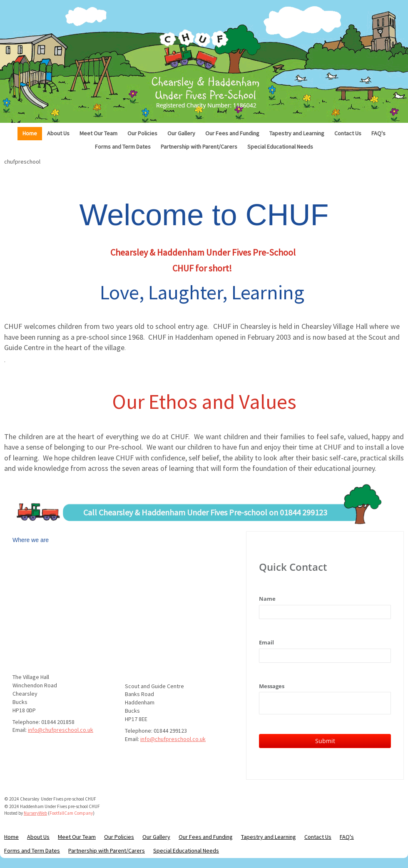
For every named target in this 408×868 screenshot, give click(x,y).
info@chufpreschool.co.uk (61, 730)
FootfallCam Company (71, 813)
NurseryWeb (35, 813)
